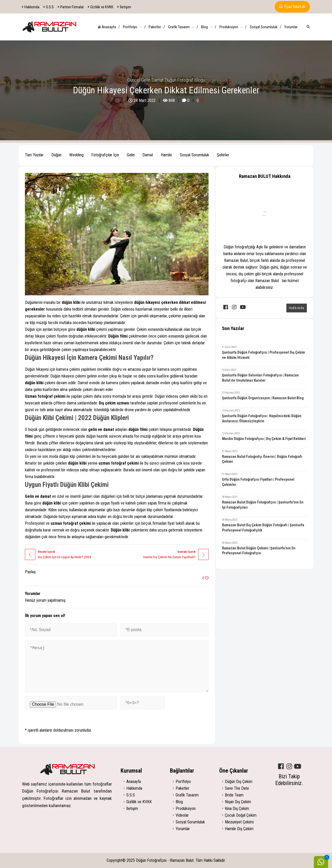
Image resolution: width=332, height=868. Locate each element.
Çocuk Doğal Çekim (241, 815)
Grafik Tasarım (183, 27)
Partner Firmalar (71, 7)
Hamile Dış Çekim (239, 829)
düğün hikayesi (147, 302)
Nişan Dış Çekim (238, 802)
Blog (209, 27)
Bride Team (234, 795)
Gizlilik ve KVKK (101, 7)
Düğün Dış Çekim (239, 782)
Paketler (157, 27)
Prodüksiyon (233, 27)
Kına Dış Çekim (237, 808)
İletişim (124, 7)
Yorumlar (291, 27)
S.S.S (49, 7)
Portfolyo (134, 27)
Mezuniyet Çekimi (239, 822)
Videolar (182, 815)
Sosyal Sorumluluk (266, 27)
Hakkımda (31, 7)
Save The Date (237, 788)
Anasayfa (109, 27)
